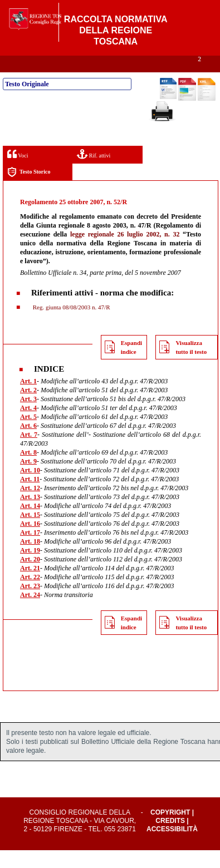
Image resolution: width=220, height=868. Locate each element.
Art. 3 (28, 417)
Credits (170, 839)
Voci (18, 172)
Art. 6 (28, 443)
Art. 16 (30, 541)
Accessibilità (172, 847)
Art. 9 (28, 479)
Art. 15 (30, 532)
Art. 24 (30, 613)
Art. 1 (28, 399)
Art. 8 (28, 470)
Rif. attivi (94, 172)
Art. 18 (30, 559)
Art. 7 (29, 452)
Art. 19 (30, 568)
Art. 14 (30, 524)
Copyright (170, 830)
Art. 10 (30, 488)
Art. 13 (30, 515)
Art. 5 (28, 435)
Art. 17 (30, 550)
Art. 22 (30, 595)
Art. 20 (30, 577)
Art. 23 (30, 604)
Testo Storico (29, 190)
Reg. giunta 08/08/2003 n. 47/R (70, 325)
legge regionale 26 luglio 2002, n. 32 (125, 252)
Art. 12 (30, 506)
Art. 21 (30, 586)
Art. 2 (28, 408)
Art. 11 (30, 497)
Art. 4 (28, 426)
